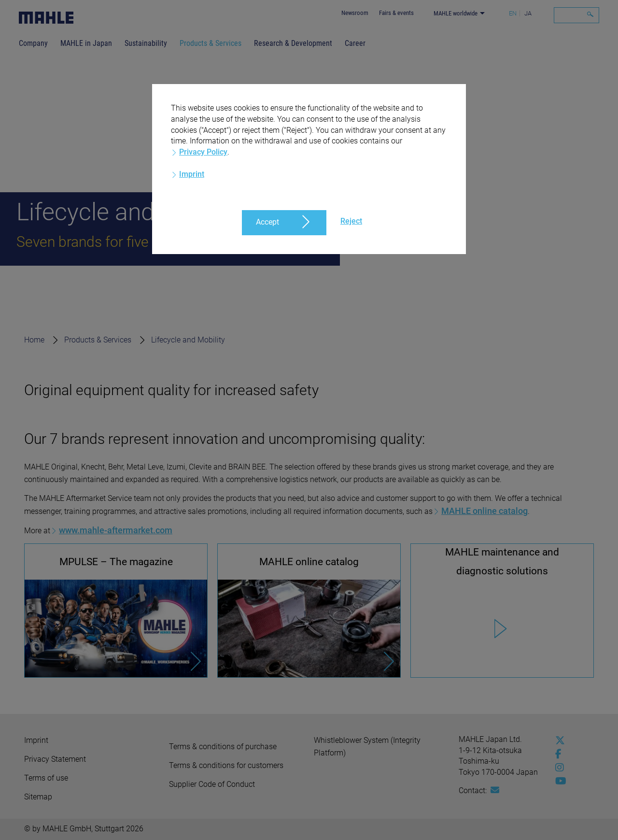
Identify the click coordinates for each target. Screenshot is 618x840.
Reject (351, 221)
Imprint (192, 174)
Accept (267, 222)
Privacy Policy (203, 152)
